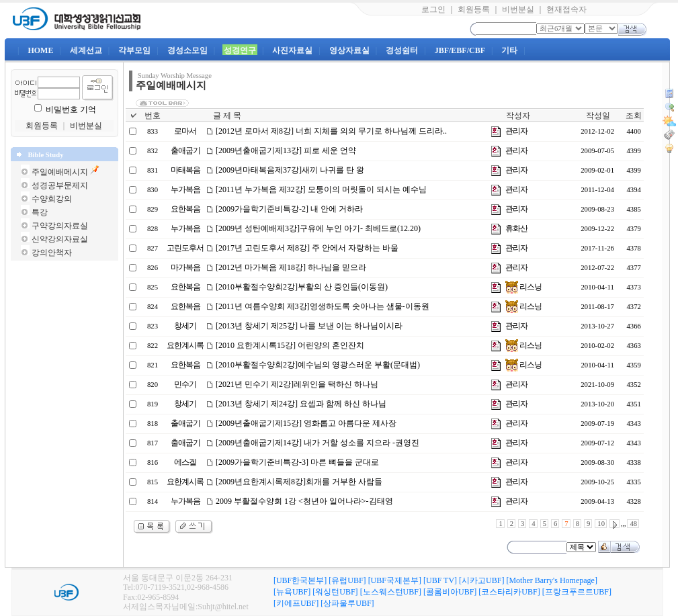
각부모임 (134, 50)
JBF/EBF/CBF (460, 50)
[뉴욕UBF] (292, 592)
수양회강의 (52, 199)
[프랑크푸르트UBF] (577, 592)
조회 (634, 116)
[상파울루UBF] (347, 603)
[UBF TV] (440, 580)
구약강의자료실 (60, 226)
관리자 (516, 131)
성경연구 (240, 50)
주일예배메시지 (60, 172)
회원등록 (474, 9)
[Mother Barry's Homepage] (551, 580)
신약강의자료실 (60, 239)
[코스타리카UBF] (509, 592)
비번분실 (518, 9)
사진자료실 (292, 50)
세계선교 (86, 50)
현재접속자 (566, 9)
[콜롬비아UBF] (450, 592)
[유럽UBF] (347, 580)
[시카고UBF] (481, 580)
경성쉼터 (402, 50)
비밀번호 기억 (71, 109)
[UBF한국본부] (300, 580)
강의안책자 (52, 253)
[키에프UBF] (296, 603)
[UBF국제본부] (395, 580)
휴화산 (516, 228)
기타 (509, 50)
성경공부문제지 (60, 185)
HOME (40, 50)
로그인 (433, 9)
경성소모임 (187, 50)
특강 (40, 212)
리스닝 (523, 287)
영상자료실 (349, 50)
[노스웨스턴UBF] (391, 592)
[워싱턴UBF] (335, 592)
